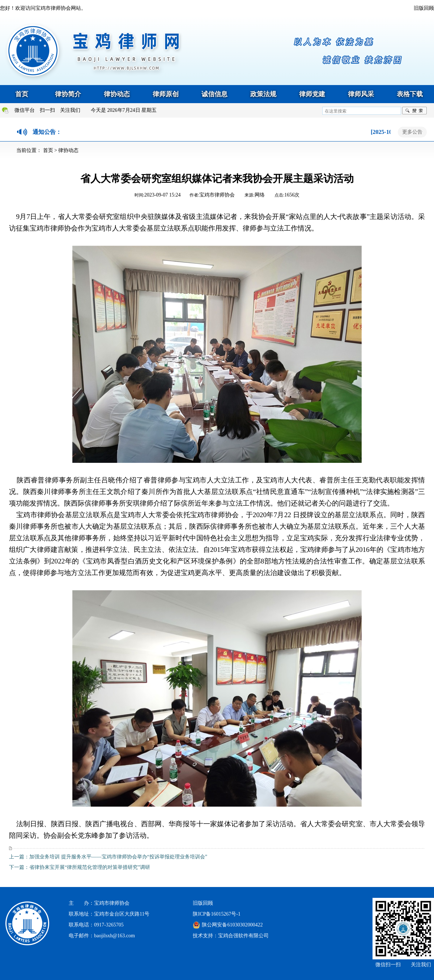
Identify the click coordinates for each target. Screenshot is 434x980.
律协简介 (68, 94)
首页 (22, 94)
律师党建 (312, 94)
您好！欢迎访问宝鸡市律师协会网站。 (43, 8)
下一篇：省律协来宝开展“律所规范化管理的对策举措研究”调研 (80, 867)
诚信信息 (214, 94)
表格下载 (410, 94)
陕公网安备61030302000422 (232, 925)
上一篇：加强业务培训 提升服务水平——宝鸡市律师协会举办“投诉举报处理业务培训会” (108, 857)
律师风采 (361, 94)
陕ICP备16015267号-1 (216, 914)
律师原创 (166, 94)
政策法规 (263, 94)
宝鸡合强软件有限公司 (243, 936)
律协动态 (117, 94)
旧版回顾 (424, 8)
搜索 (414, 111)
